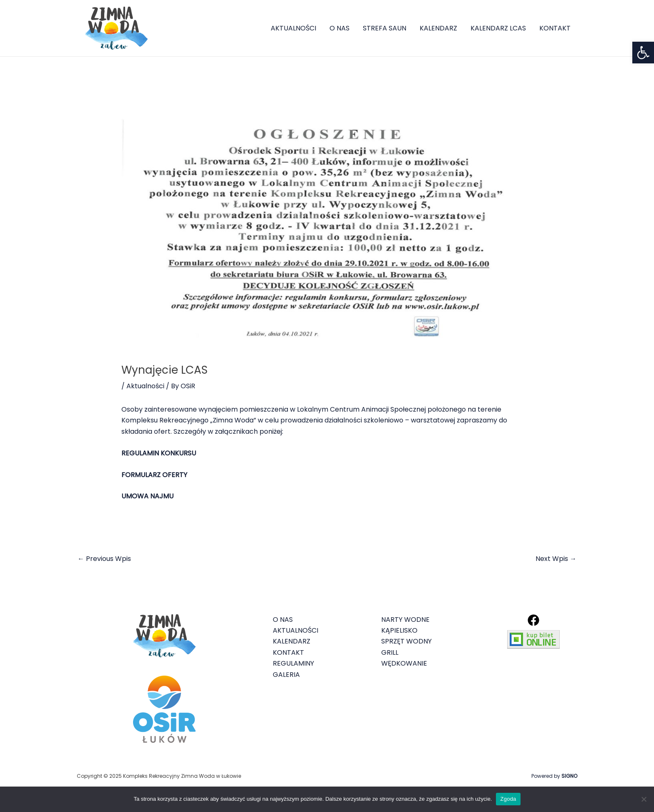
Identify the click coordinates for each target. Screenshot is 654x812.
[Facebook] (533, 620)
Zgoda (508, 799)
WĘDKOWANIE (404, 663)
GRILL (390, 652)
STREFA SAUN (385, 28)
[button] (643, 53)
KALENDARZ (438, 28)
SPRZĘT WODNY (406, 641)
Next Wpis (556, 559)
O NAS (340, 28)
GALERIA (286, 675)
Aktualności (145, 386)
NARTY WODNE (405, 620)
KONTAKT (555, 28)
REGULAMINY (293, 663)
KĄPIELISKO (399, 630)
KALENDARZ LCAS (498, 28)
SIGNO (569, 776)
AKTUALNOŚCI (293, 28)
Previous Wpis (104, 559)
